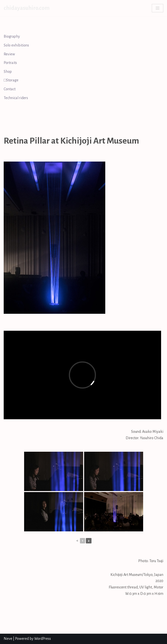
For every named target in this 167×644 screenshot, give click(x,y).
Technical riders (16, 98)
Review (9, 54)
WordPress (43, 639)
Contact (10, 89)
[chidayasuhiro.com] (27, 8)
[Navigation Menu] (158, 8)
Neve (8, 639)
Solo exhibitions (16, 45)
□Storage (11, 80)
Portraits (10, 63)
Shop (8, 72)
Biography (12, 36)
